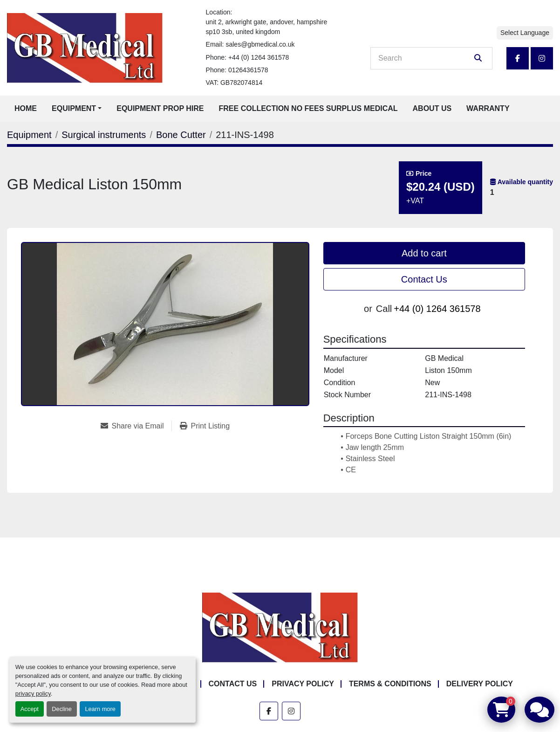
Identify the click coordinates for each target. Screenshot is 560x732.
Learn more (100, 709)
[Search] (425, 58)
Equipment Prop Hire (160, 108)
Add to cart (424, 253)
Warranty (488, 108)
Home (26, 108)
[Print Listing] (205, 426)
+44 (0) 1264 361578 (259, 57)
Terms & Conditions (390, 684)
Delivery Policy (480, 684)
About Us (432, 108)
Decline (62, 709)
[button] (77, 109)
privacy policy (33, 694)
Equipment (74, 108)
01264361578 (248, 70)
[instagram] (542, 58)
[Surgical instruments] (104, 135)
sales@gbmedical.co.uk (260, 44)
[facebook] (518, 58)
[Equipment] (29, 135)
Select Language (525, 33)
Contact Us (424, 279)
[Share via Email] (136, 426)
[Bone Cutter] (181, 135)
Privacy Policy (303, 684)
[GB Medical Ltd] (280, 627)
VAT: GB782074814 (234, 83)
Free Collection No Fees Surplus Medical (308, 108)
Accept (30, 709)
